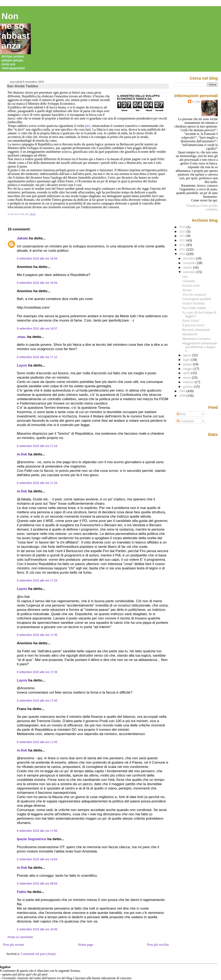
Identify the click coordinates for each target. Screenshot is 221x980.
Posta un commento (20, 937)
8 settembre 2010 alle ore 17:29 (37, 580)
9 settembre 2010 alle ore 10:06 (37, 929)
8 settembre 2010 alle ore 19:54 (37, 859)
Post (181, 414)
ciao (185, 276)
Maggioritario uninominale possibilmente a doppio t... (200, 347)
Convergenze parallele (197, 299)
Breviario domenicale (196, 330)
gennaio (189, 387)
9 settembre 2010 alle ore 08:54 (37, 883)
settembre (190, 272)
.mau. (21, 337)
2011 (183, 249)
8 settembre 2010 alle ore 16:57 (37, 329)
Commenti (185, 421)
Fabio (22, 892)
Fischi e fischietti (193, 303)
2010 (183, 254)
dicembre (190, 258)
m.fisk (22, 454)
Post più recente (14, 945)
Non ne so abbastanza (16, 31)
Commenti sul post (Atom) (38, 954)
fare (88, 126)
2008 (183, 396)
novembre (190, 263)
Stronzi (187, 290)
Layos (22, 365)
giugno (188, 364)
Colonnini (189, 281)
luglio (187, 360)
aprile (187, 373)
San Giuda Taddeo (23, 86)
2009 (183, 391)
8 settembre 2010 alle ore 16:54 (37, 258)
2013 (183, 240)
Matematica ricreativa (196, 339)
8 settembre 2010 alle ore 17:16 (37, 446)
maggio (188, 369)
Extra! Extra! (191, 321)
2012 (183, 245)
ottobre (188, 267)
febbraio (189, 382)
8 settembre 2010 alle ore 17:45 (37, 701)
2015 (183, 232)
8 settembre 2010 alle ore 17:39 (37, 672)
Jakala (22, 238)
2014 (183, 236)
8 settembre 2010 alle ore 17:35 (37, 635)
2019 (183, 227)
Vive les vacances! (194, 295)
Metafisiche (190, 334)
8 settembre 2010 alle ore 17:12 (37, 357)
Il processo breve (193, 325)
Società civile (191, 285)
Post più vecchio (158, 945)
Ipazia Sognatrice (32, 839)
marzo (188, 377)
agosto (188, 355)
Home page (86, 945)
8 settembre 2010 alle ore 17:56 (37, 831)
